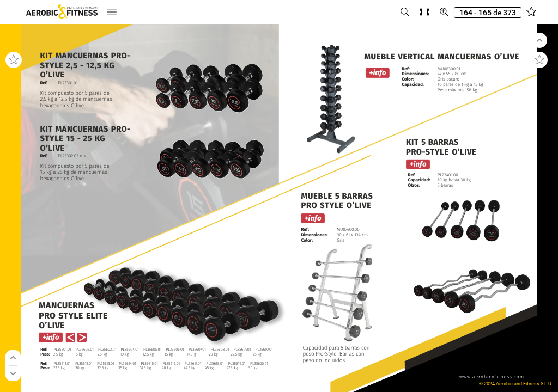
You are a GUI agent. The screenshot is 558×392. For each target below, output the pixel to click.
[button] (112, 12)
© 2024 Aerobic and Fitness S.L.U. (516, 384)
